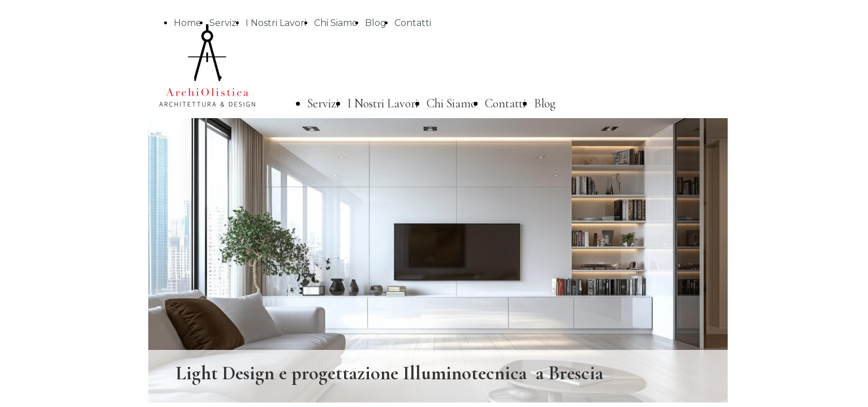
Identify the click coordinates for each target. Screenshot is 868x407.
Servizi (323, 103)
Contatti (413, 23)
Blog (376, 23)
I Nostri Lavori (276, 23)
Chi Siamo (336, 23)
